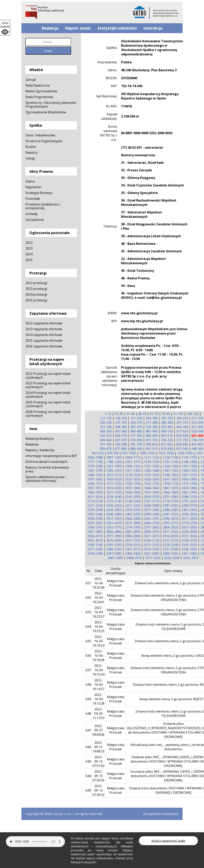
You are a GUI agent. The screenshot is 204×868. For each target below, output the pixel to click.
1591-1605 (95, 479)
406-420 (182, 427)
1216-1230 (152, 462)
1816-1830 (114, 488)
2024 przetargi (36, 294)
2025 (29, 260)
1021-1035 (166, 453)
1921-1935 (114, 492)
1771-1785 (189, 484)
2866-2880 (114, 532)
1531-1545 (152, 475)
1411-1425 (133, 471)
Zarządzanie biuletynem (161, 814)
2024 (29, 254)
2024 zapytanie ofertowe (44, 335)
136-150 (121, 418)
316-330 (197, 422)
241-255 (121, 422)
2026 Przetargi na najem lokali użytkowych (48, 414)
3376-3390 (95, 554)
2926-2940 (189, 532)
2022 (29, 243)
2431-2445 (95, 514)
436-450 (106, 431)
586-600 (152, 436)
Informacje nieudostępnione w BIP (51, 456)
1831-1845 (133, 488)
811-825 (167, 444)
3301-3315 (133, 549)
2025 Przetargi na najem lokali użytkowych (48, 404)
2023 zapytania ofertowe (44, 329)
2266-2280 (152, 505)
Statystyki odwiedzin (117, 28)
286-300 (167, 422)
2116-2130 (95, 501)
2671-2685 (133, 523)
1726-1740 (133, 484)
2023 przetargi (36, 289)
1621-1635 (133, 479)
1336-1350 (170, 466)
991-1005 (129, 453)
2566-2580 (133, 519)
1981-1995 (189, 492)
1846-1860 (152, 488)
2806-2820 (170, 527)
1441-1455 (170, 471)
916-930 (167, 449)
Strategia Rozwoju (39, 193)
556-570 (121, 436)
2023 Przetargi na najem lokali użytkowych (48, 385)
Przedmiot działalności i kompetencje (43, 206)
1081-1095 (114, 457)
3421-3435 (152, 554)
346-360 (121, 427)
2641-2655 (95, 523)
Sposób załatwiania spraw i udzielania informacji (46, 479)
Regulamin (33, 187)
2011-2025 (95, 497)
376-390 (152, 427)
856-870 (106, 449)
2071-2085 (170, 497)
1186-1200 (114, 462)
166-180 (152, 418)
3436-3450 (170, 554)
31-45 (131, 414)
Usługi (30, 158)
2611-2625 (189, 519)
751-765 (106, 444)
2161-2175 (152, 501)
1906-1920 (95, 492)
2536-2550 (95, 519)
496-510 (167, 431)
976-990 (113, 453)
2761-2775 (114, 527)
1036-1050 (185, 453)
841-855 (197, 444)
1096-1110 (133, 457)
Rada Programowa (39, 97)
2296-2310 (189, 505)
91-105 (178, 414)
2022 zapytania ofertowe (44, 323)
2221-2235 (95, 505)
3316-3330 (152, 549)
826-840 (182, 444)
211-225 (197, 418)
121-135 (106, 418)
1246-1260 (189, 462)
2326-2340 (95, 510)
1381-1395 (95, 471)
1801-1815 (95, 488)
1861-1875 (170, 488)
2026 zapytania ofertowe (44, 346)
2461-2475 (133, 514)
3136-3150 (189, 540)
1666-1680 (189, 479)
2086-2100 (189, 497)
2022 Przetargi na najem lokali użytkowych (48, 376)
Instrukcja (153, 28)
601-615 (167, 436)
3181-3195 (114, 545)
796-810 (152, 444)
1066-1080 (95, 457)
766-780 (121, 444)
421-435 (197, 427)
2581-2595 (152, 519)
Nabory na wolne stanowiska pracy (47, 469)
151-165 (136, 418)
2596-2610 (170, 519)
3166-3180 (95, 545)
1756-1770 (170, 484)
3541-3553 (191, 558)
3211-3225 (152, 545)
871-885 (121, 449)
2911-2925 (170, 532)
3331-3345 (170, 549)
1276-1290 (95, 466)
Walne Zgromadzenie (41, 91)
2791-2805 (152, 527)
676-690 (136, 440)
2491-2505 (170, 514)
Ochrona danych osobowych (46, 462)
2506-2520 (189, 514)
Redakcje (32, 444)
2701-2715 (170, 523)
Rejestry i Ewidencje (40, 450)
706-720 (167, 440)
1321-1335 (152, 466)
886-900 (136, 449)
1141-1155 (189, 457)
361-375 (136, 427)
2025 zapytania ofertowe (44, 340)
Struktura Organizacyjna (44, 141)
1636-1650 (152, 479)
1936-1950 (133, 492)
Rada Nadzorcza (37, 85)
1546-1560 (170, 475)
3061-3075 (95, 540)
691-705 (152, 440)
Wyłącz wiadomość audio (168, 841)
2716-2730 (189, 523)
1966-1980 (170, 492)
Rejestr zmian (78, 28)
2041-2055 (133, 497)
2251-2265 (133, 505)
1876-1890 (189, 488)
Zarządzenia (35, 220)
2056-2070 (152, 497)
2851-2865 (95, 532)
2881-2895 (133, 532)
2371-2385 (152, 510)
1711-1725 (114, 484)
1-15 (108, 414)
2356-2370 (133, 510)
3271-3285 (95, 549)
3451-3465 (189, 554)
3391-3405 (114, 554)
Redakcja (50, 28)
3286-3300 (114, 549)
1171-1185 (95, 462)
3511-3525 (153, 558)
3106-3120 (152, 540)
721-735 (182, 440)
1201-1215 (133, 462)
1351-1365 (189, 466)
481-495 (152, 431)
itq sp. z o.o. (63, 814)
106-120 (193, 414)
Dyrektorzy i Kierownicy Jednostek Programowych (51, 105)
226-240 (106, 422)
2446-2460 (114, 514)
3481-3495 (115, 558)
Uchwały (32, 214)
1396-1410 (114, 471)
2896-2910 (152, 532)
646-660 (106, 440)
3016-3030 (170, 536)
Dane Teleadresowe (40, 135)
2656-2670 (114, 523)
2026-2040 (114, 497)
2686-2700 (152, 523)
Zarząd (31, 80)
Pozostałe (33, 199)
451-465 (121, 431)
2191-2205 (189, 501)
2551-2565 (114, 519)
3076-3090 (114, 540)
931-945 (182, 449)
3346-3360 (189, 549)
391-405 (167, 427)
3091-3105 (133, 540)
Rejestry (31, 152)
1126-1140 (170, 457)
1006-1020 (147, 453)
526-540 (197, 431)
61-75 (154, 414)
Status (30, 181)
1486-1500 (95, 475)
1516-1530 (133, 475)
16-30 (119, 414)
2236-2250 (114, 505)
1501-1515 (114, 475)
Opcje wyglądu (5, 25)
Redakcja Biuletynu (39, 439)
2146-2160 (133, 501)
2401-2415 (189, 510)
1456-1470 (189, 471)
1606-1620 (114, 479)
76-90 (166, 414)
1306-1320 (133, 466)
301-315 (182, 422)
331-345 (106, 427)
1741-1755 (152, 484)
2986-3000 (133, 536)
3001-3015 (152, 536)
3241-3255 (189, 545)
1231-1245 (170, 462)
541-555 (106, 436)
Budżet (31, 147)
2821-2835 (189, 527)
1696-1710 (95, 484)
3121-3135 (170, 540)
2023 (29, 248)
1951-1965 (152, 492)
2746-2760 (95, 527)
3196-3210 (133, 545)
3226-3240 (170, 545)
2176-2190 (170, 501)
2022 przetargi (36, 283)
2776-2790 (133, 527)
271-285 (152, 422)
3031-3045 (189, 536)
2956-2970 (95, 536)
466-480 (136, 431)
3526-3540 (172, 558)
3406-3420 (133, 554)
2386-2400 (170, 510)
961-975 (98, 453)
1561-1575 (189, 475)
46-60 (142, 414)
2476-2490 (152, 514)
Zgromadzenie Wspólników (46, 112)
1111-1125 (152, 457)
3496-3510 (134, 558)
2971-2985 (114, 536)
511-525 (182, 431)
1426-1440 (152, 471)
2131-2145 (114, 501)
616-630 (182, 436)
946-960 (197, 449)
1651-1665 (170, 479)
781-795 (136, 444)
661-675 (121, 440)
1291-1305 (114, 466)
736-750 (197, 440)
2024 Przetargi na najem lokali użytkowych (48, 395)
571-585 (136, 436)
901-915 (152, 449)
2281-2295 (170, 505)
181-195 (167, 418)
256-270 (136, 422)
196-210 (182, 418)
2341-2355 (114, 510)
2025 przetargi (36, 300)
